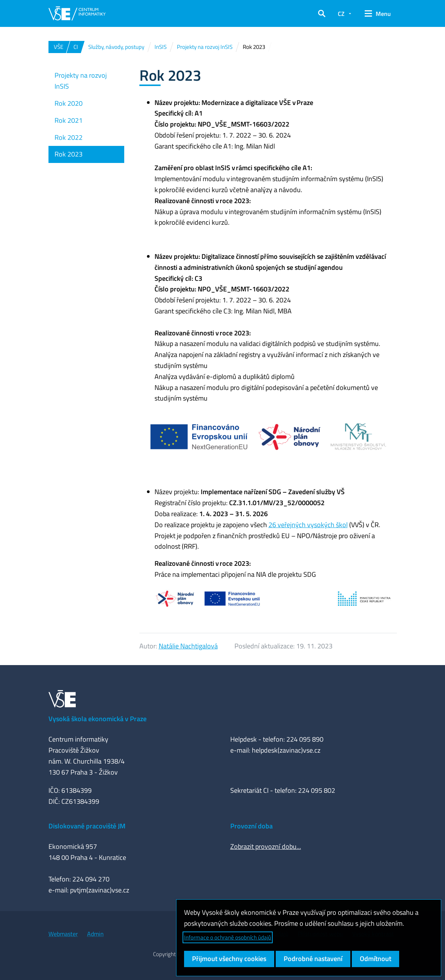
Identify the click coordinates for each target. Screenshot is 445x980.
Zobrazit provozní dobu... (266, 846)
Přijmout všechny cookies (229, 959)
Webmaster (63, 934)
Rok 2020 (69, 103)
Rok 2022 (69, 137)
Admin (95, 934)
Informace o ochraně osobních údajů (228, 937)
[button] (322, 14)
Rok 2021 (69, 120)
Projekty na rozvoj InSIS (81, 81)
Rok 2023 (69, 154)
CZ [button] (341, 14)
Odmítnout (376, 959)
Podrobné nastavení (313, 959)
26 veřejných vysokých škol (308, 525)
